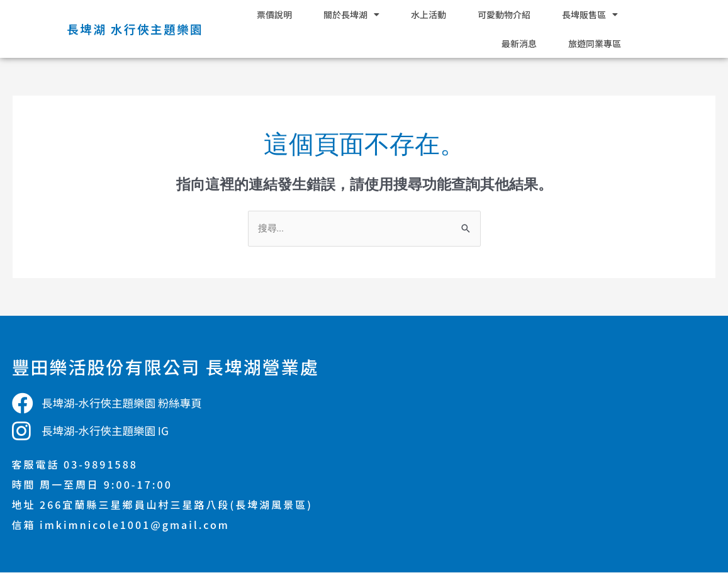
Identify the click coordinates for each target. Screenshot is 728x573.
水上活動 (428, 14)
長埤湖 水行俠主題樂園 (132, 29)
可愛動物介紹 (504, 14)
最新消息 (519, 43)
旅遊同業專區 (595, 43)
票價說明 (274, 14)
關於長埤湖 (351, 14)
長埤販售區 (590, 14)
